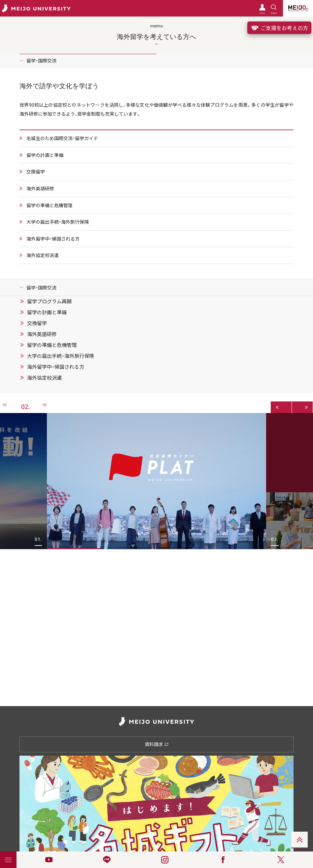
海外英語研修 (40, 188)
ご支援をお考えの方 (279, 28)
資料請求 (157, 744)
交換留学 (36, 171)
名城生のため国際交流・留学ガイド (62, 138)
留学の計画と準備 (45, 155)
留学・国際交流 (41, 60)
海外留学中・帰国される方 (53, 239)
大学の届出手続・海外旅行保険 (58, 222)
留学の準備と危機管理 (50, 205)
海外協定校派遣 (43, 255)
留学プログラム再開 (49, 301)
